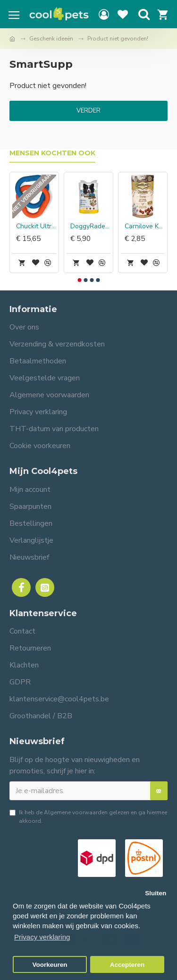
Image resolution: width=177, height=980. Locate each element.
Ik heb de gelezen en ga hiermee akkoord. (88, 816)
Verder (88, 111)
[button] (79, 280)
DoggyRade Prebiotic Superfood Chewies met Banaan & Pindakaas (90, 226)
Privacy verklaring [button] (42, 937)
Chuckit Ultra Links (36, 226)
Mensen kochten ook (52, 153)
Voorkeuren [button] (50, 965)
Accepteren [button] (127, 965)
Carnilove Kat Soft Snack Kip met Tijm (145, 226)
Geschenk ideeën (51, 39)
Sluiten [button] (156, 893)
